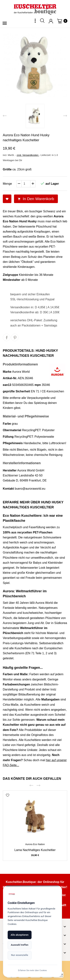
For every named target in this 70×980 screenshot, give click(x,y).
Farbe (7, 424)
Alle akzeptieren (20, 935)
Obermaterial (12, 430)
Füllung (8, 437)
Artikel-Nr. (10, 378)
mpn (38, 385)
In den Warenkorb (36, 199)
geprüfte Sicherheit (16, 391)
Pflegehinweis (13, 443)
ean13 (7, 385)
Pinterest (15, 337)
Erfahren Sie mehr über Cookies (35, 970)
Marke (7, 372)
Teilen (7, 337)
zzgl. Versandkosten (28, 155)
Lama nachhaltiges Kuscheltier (35, 850)
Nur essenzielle (20, 955)
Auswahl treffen (20, 945)
